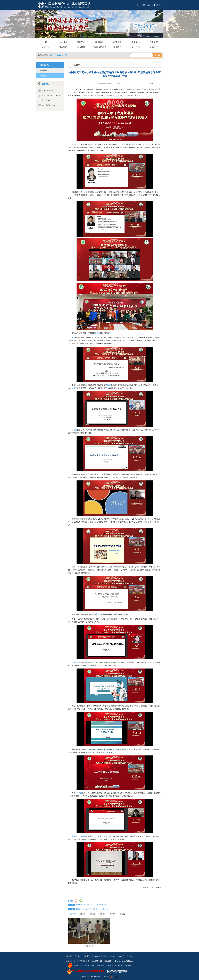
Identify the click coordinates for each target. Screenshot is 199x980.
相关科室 (73, 914)
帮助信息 (130, 956)
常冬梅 (79, 793)
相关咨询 (102, 914)
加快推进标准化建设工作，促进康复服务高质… (92, 905)
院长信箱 (95, 956)
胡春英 (97, 333)
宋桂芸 (83, 836)
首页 (51, 55)
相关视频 (112, 914)
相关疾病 (122, 914)
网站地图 (87, 956)
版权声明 (121, 956)
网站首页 (69, 956)
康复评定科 (76, 836)
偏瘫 (109, 385)
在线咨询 (104, 956)
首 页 (45, 42)
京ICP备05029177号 (88, 966)
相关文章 (92, 914)
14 (160, 84)
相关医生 (82, 914)
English (159, 5)
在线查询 (112, 956)
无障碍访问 (148, 5)
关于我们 (78, 956)
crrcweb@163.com (48, 105)
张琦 (137, 92)
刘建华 (99, 614)
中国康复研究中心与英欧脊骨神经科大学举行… (92, 909)
